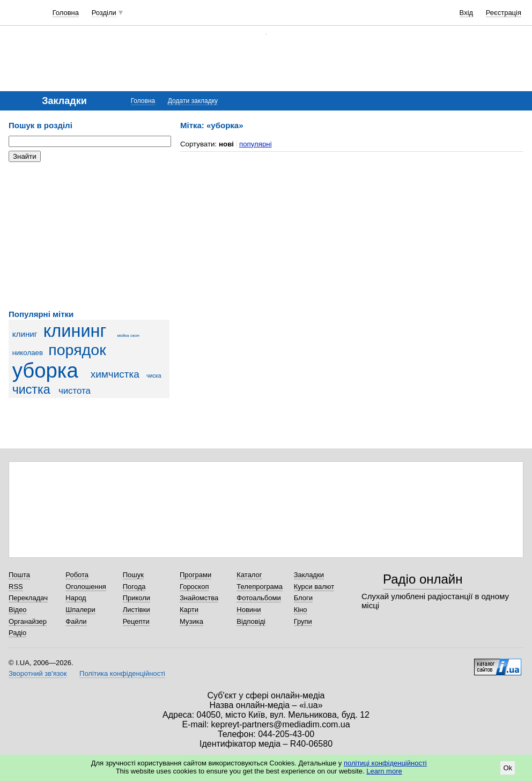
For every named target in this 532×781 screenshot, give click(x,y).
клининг (75, 331)
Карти (189, 610)
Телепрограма (260, 587)
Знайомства (199, 598)
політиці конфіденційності (385, 763)
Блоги (303, 598)
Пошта (19, 575)
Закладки (309, 575)
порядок (77, 350)
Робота (77, 575)
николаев (28, 353)
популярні (256, 144)
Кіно (301, 610)
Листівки (136, 610)
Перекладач (28, 598)
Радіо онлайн (423, 579)
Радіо (17, 633)
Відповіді (251, 621)
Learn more (384, 771)
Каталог (249, 575)
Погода (134, 587)
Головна (66, 13)
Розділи (104, 13)
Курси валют (314, 587)
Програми (195, 575)
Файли (76, 621)
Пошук (133, 575)
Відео (18, 610)
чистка (31, 389)
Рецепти (136, 621)
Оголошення (86, 587)
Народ (76, 598)
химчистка (115, 374)
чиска (154, 375)
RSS (16, 587)
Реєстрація (504, 13)
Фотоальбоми (258, 598)
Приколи (136, 598)
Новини (249, 610)
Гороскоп (194, 587)
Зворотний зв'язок (38, 673)
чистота (75, 391)
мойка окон (128, 336)
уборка (45, 370)
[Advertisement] (89, 236)
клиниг (25, 334)
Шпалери (80, 610)
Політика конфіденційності (122, 673)
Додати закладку (193, 101)
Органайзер (28, 621)
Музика (191, 621)
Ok (508, 768)
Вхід (467, 13)
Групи (303, 621)
